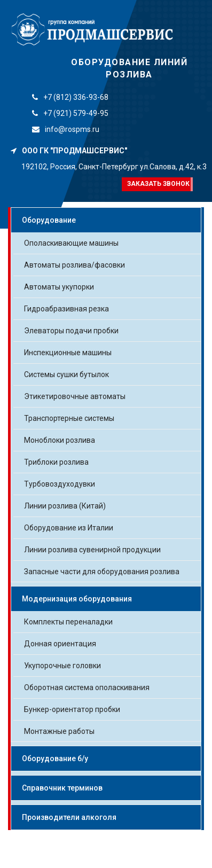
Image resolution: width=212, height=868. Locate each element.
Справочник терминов (62, 788)
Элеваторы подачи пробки (71, 331)
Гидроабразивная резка (66, 309)
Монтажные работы (59, 731)
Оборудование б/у (55, 758)
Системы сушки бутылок (66, 374)
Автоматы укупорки (59, 287)
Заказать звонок (158, 184)
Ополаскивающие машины (71, 243)
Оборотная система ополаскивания (87, 687)
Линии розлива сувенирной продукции (92, 550)
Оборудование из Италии (69, 528)
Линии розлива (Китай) (65, 506)
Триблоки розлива (56, 462)
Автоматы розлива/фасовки (74, 265)
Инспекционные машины (68, 353)
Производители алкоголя (69, 817)
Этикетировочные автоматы (75, 396)
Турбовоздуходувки (60, 484)
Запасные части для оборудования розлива (102, 572)
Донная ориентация (60, 644)
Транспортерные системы (69, 418)
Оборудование (49, 220)
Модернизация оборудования (77, 599)
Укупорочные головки (62, 666)
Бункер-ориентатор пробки (72, 709)
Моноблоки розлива (60, 440)
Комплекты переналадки (68, 622)
